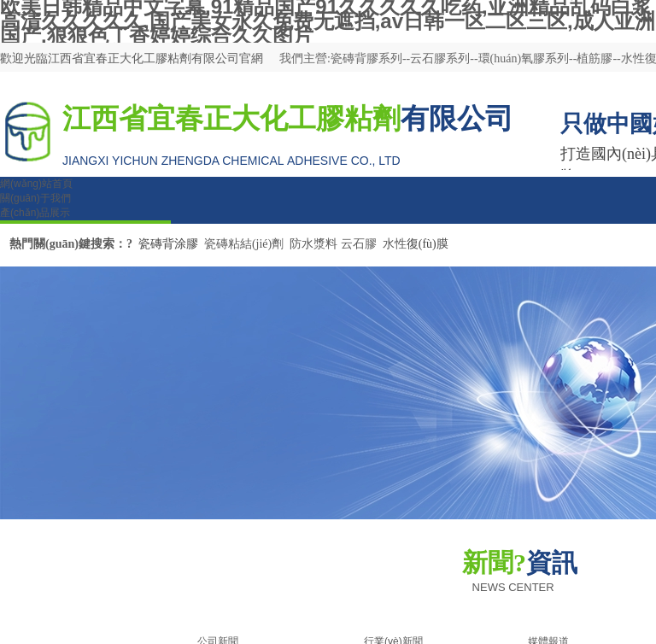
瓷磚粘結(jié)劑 (244, 244)
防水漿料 (313, 244)
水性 (395, 244)
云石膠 (359, 244)
